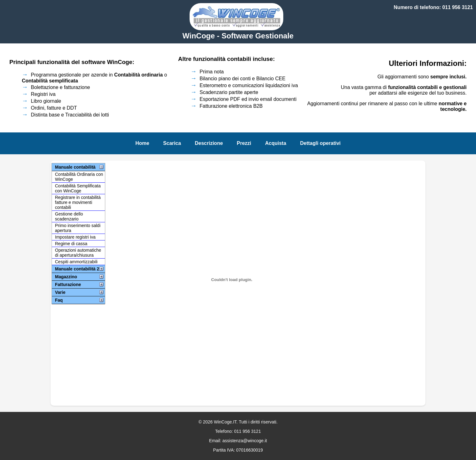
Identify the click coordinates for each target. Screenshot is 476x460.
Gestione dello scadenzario (69, 216)
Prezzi (244, 143)
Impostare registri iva (75, 237)
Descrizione (209, 143)
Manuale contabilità (75, 167)
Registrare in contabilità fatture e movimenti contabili (78, 202)
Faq (59, 300)
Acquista (276, 143)
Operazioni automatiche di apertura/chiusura (78, 253)
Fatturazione (68, 284)
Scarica (172, 143)
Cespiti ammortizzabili (76, 262)
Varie (60, 292)
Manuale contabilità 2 (77, 269)
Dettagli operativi (320, 143)
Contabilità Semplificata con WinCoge (78, 188)
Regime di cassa (71, 244)
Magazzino (66, 277)
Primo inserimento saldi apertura (78, 228)
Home (142, 143)
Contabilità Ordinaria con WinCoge (79, 177)
